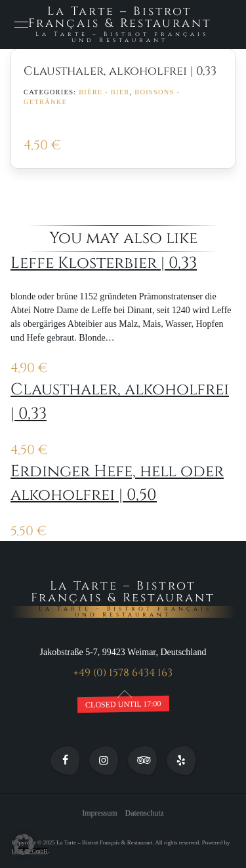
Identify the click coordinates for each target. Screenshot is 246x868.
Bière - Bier (104, 92)
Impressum (99, 814)
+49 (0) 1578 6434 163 (123, 673)
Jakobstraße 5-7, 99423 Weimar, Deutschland (123, 653)
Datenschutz (145, 814)
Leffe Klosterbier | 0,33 (104, 263)
